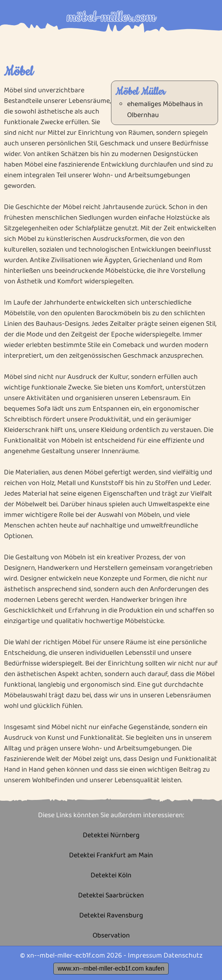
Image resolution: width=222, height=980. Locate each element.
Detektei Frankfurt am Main (111, 856)
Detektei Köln (111, 876)
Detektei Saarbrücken (111, 896)
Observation (111, 936)
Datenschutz (183, 956)
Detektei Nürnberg (111, 836)
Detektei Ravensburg (111, 916)
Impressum (145, 956)
